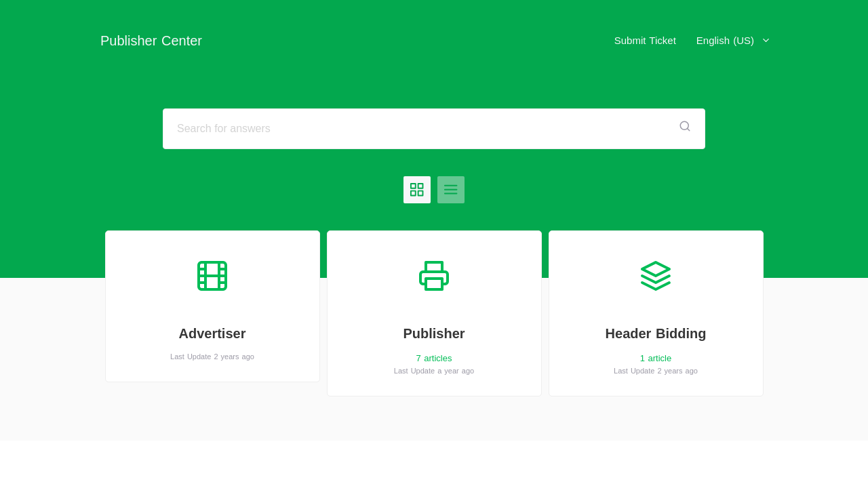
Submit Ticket (645, 40)
